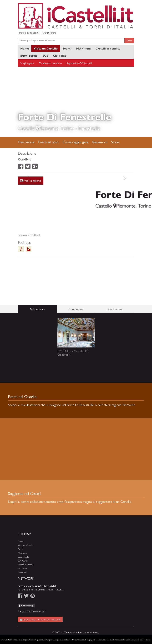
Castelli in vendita (108, 48)
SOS (45, 55)
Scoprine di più (137, 640)
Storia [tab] (115, 142)
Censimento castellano (50, 63)
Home (25, 48)
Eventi (67, 48)
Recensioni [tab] (100, 142)
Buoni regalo (29, 55)
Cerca (129, 40)
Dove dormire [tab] (76, 309)
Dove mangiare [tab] (115, 309)
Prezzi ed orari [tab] (48, 142)
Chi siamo (60, 55)
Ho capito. (147, 640)
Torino (67, 128)
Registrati (34, 33)
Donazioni (49, 33)
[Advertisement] (76, 205)
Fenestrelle (89, 128)
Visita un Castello (46, 48)
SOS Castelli (23, 561)
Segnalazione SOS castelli (79, 63)
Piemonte (48, 128)
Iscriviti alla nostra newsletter (40, 619)
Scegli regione (27, 63)
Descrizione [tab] (26, 142)
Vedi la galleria (31, 180)
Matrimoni (83, 48)
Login (22, 33)
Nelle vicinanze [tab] (38, 309)
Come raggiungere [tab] (75, 142)
